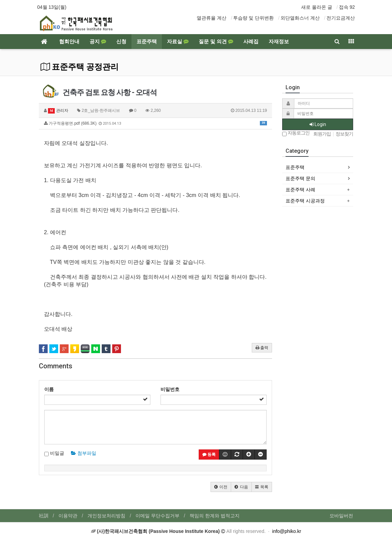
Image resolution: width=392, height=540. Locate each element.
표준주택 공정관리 (80, 67)
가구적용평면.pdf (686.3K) (155, 123)
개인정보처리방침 (106, 516)
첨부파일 (84, 453)
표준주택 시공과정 (305, 201)
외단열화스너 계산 (300, 18)
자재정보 (279, 42)
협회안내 (69, 42)
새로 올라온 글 (317, 7)
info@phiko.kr (287, 531)
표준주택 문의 (300, 178)
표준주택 (147, 42)
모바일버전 (341, 516)
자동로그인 (296, 133)
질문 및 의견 (216, 42)
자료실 (178, 42)
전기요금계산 (341, 18)
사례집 (251, 42)
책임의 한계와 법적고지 (215, 516)
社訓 (44, 516)
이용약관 (68, 516)
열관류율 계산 (212, 18)
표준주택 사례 (300, 190)
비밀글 (54, 453)
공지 (98, 42)
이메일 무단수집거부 (157, 516)
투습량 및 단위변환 (253, 18)
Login (318, 124)
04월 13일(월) (52, 7)
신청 (121, 42)
